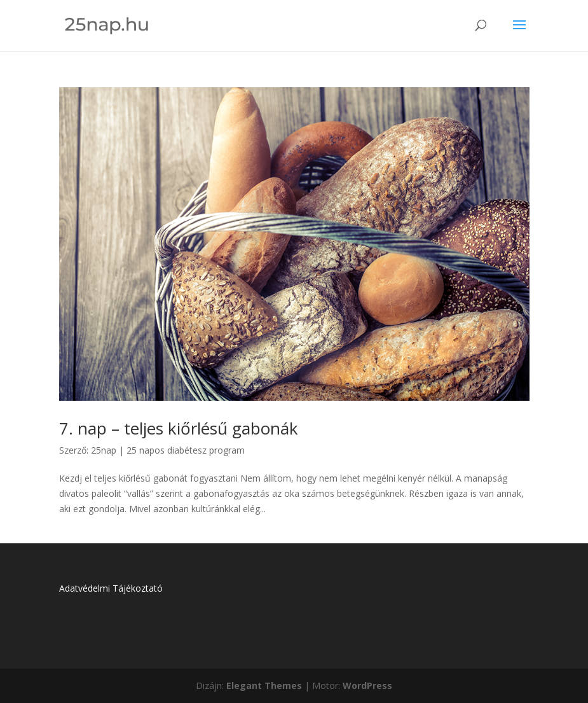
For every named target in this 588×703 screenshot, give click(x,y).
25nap (104, 450)
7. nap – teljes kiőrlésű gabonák (179, 428)
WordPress (367, 686)
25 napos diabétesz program (186, 450)
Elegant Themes (264, 686)
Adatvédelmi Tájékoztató (111, 588)
